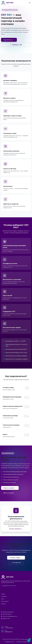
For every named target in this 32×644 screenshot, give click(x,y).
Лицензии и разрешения (7, 612)
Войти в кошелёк (9, 493)
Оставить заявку (16, 558)
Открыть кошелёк (10, 488)
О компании (4, 596)
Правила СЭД (6, 618)
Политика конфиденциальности (9, 616)
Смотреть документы (16, 529)
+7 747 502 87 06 (16, 563)
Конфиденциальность (10, 642)
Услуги (3, 599)
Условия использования (22, 642)
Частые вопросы (5, 601)
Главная (3, 594)
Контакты (3, 604)
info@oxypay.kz (8, 632)
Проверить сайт (16, 45)
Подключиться (9, 40)
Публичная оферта (6, 614)
